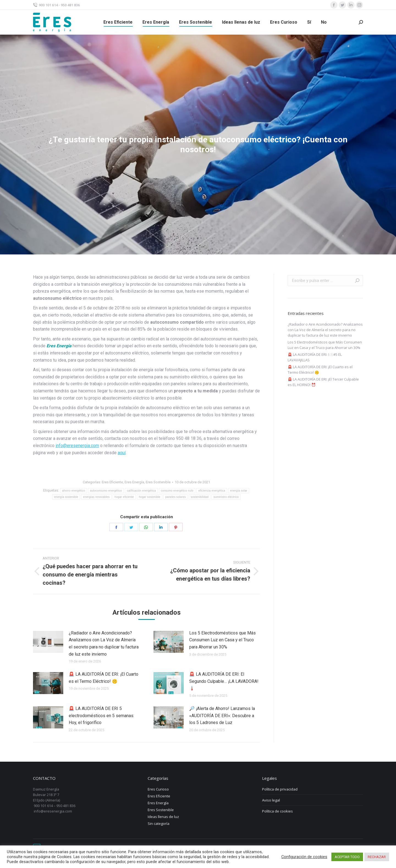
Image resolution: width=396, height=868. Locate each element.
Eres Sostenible (158, 482)
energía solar (239, 491)
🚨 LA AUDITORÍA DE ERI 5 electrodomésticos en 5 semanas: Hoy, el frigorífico (101, 716)
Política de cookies (277, 811)
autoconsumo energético (106, 491)
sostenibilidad (200, 497)
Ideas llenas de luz (163, 817)
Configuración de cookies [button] (304, 857)
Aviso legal (271, 800)
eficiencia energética (212, 491)
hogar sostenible (150, 497)
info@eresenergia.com (77, 446)
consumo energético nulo (177, 491)
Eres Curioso (158, 789)
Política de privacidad (280, 789)
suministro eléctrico (226, 497)
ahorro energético (74, 491)
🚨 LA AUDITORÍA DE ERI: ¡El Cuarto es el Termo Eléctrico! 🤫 (104, 678)
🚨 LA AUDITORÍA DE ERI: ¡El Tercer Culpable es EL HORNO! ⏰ (323, 382)
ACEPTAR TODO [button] (347, 857)
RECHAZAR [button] (377, 857)
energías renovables (96, 497)
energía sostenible (66, 497)
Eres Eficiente (112, 482)
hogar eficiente (124, 497)
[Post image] (48, 642)
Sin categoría (159, 823)
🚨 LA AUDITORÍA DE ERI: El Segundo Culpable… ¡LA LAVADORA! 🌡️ (224, 681)
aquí (122, 453)
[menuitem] (118, 22)
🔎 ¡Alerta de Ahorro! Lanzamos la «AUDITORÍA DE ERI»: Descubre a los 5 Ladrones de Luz (222, 716)
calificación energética (141, 491)
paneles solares (176, 497)
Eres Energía (134, 482)
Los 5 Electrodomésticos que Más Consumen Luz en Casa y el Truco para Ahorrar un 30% (222, 640)
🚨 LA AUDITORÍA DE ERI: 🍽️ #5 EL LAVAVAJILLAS (315, 357)
